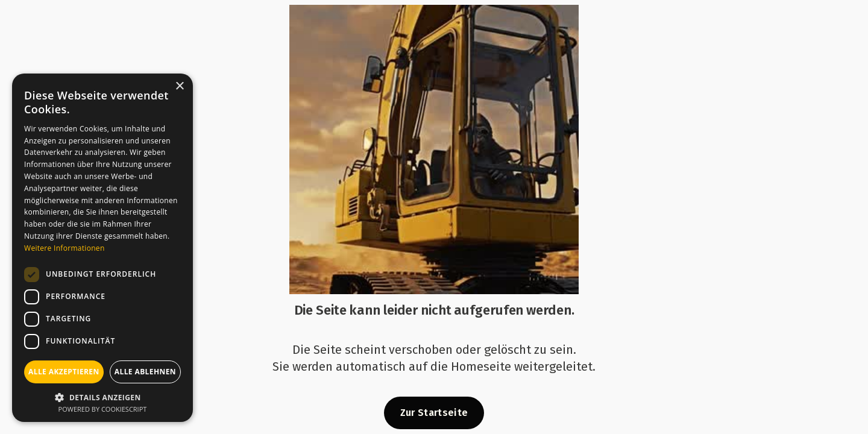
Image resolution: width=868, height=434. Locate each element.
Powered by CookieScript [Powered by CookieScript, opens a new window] (103, 409)
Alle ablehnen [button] (145, 372)
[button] (102, 396)
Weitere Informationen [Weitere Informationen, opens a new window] (64, 248)
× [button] (179, 86)
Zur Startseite (434, 413)
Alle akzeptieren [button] (64, 372)
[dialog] (102, 248)
